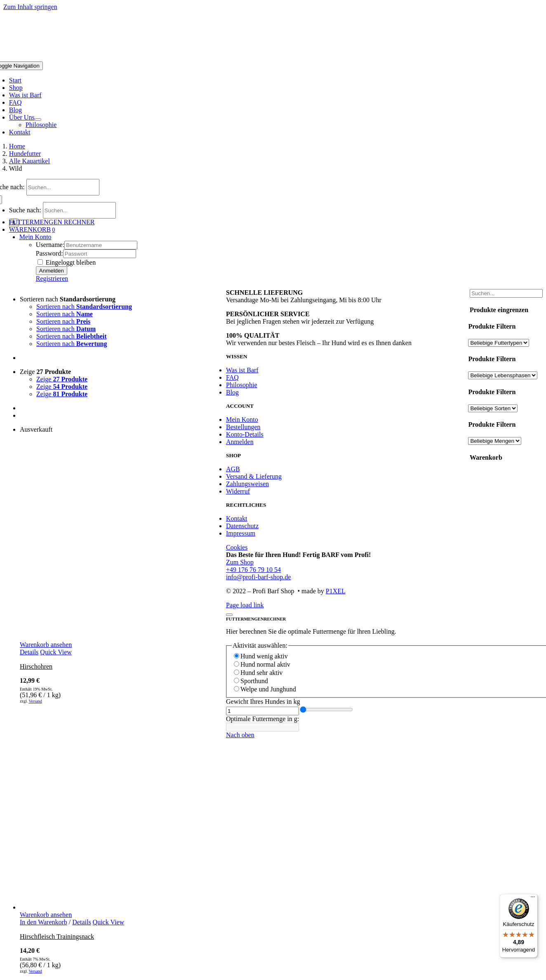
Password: (49, 253)
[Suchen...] (63, 187)
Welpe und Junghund (268, 689)
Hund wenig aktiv (264, 656)
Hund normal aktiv (265, 664)
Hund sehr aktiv (261, 673)
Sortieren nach (68, 299)
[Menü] (533, 899)
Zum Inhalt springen (30, 7)
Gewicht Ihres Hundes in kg (263, 702)
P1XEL (336, 591)
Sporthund (254, 681)
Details (29, 652)
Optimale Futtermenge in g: (262, 719)
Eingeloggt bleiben (67, 262)
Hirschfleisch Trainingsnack (57, 937)
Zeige (45, 372)
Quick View (56, 652)
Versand (35, 701)
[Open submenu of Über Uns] (38, 120)
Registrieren (52, 278)
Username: (50, 245)
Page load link (245, 605)
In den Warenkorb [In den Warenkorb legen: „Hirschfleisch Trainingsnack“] (44, 922)
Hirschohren (36, 666)
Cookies (237, 547)
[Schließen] (229, 615)
